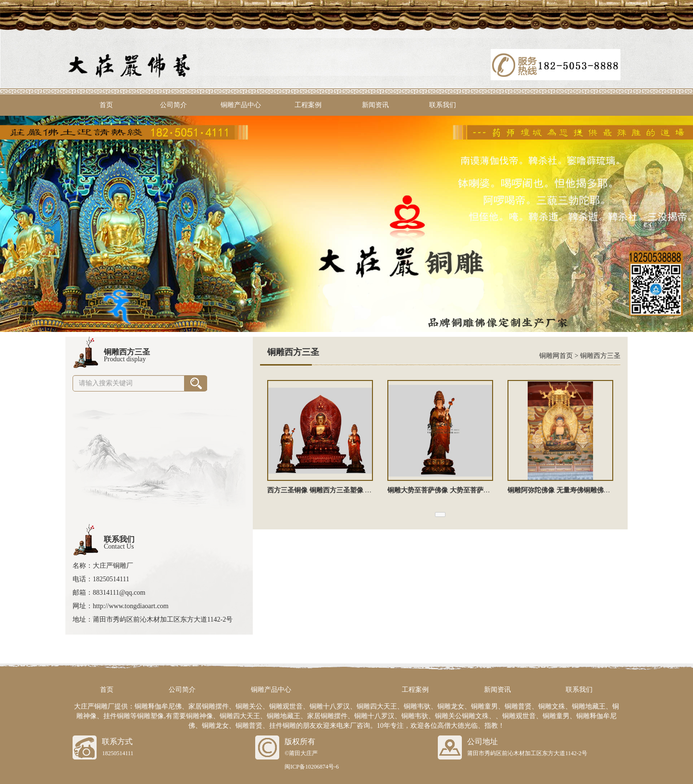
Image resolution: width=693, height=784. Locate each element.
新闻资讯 (375, 105)
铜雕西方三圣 (600, 356)
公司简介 (173, 105)
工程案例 (308, 105)
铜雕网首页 (556, 356)
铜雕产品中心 (241, 105)
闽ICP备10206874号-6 (312, 767)
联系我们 (443, 105)
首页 (106, 105)
